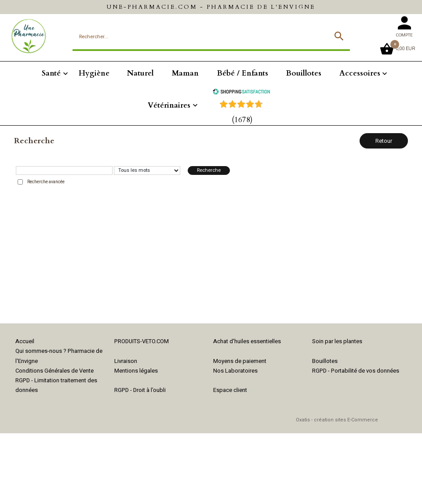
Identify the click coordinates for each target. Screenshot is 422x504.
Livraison (126, 361)
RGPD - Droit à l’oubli (140, 390)
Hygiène (94, 73)
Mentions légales (136, 371)
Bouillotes (304, 73)
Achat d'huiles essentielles (247, 341)
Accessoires (360, 73)
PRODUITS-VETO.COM (142, 341)
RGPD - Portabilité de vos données (356, 371)
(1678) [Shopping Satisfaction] (242, 120)
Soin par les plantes (337, 341)
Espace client (230, 390)
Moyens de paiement (240, 361)
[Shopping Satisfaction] (241, 92)
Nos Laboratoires (235, 371)
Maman (185, 73)
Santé (51, 73)
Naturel (140, 73)
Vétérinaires (169, 105)
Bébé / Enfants (242, 73)
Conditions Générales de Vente (55, 371)
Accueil (25, 341)
